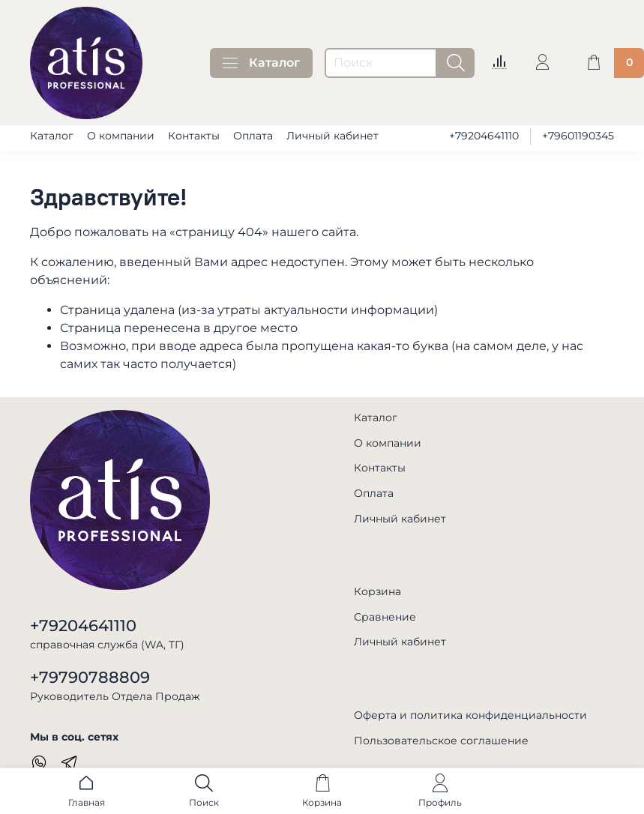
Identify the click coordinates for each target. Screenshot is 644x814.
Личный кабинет (332, 136)
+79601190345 (578, 136)
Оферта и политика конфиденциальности (470, 715)
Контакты (194, 136)
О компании (121, 136)
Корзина (377, 591)
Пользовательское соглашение (441, 741)
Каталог (261, 63)
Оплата (253, 136)
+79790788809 (90, 677)
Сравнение (385, 617)
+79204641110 (484, 136)
